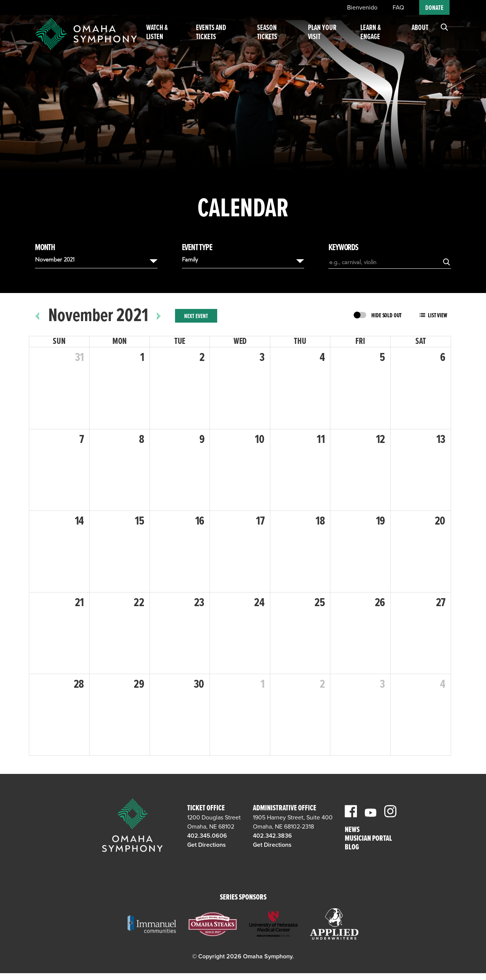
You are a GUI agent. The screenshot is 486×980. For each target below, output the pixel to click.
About (420, 33)
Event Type (197, 248)
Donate (434, 8)
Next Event (196, 316)
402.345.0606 (207, 836)
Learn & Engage (372, 37)
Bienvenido (362, 8)
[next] (159, 316)
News (352, 830)
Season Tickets (274, 37)
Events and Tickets (220, 37)
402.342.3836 (272, 836)
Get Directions (207, 845)
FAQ (398, 8)
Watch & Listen (168, 37)
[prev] (37, 316)
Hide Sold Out (387, 316)
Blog (352, 848)
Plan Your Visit (327, 37)
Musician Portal (368, 839)
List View (438, 316)
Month (45, 248)
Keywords (343, 248)
